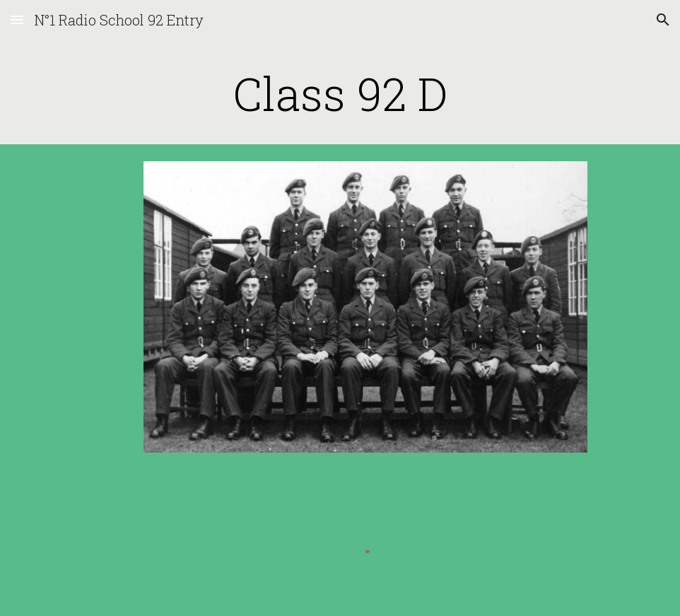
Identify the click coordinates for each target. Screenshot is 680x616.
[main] (340, 93)
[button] (17, 19)
